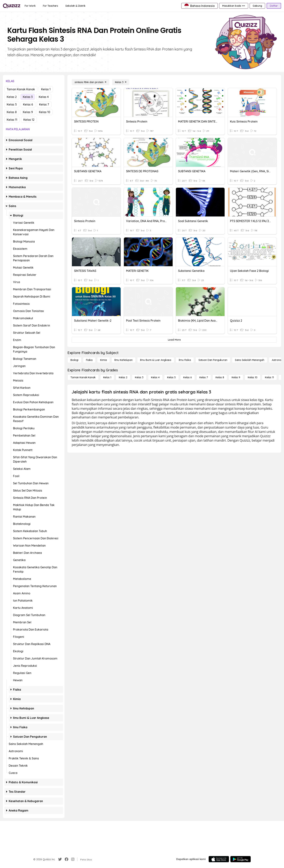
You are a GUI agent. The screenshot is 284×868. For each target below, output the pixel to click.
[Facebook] (66, 859)
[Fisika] (89, 360)
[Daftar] (274, 6)
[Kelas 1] (107, 377)
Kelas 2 (12, 97)
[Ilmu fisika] (185, 360)
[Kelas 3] (121, 82)
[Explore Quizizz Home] (12, 6)
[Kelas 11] (269, 377)
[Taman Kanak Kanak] (83, 377)
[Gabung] (257, 6)
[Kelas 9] (236, 377)
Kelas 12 (29, 120)
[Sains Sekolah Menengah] (250, 360)
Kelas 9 (28, 112)
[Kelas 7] (204, 377)
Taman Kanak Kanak (21, 89)
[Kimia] (103, 360)
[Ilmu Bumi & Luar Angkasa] (156, 360)
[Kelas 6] (188, 377)
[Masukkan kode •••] (234, 6)
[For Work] (30, 6)
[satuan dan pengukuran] (213, 360)
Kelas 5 (12, 104)
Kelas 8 (12, 112)
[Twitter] (60, 859)
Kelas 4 (44, 97)
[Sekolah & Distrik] (75, 6)
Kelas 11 (12, 120)
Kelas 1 (46, 89)
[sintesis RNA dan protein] (90, 82)
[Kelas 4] (155, 377)
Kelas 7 (44, 104)
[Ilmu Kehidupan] (124, 360)
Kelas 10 (45, 112)
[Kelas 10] (253, 377)
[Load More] (174, 340)
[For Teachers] (51, 6)
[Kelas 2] (123, 377)
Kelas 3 (28, 97)
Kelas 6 (28, 104)
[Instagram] (73, 859)
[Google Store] (241, 859)
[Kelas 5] (171, 377)
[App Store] (219, 859)
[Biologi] (74, 360)
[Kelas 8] (220, 377)
